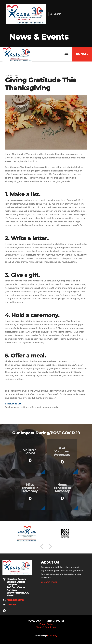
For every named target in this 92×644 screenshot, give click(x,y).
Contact (11, 605)
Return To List (14, 404)
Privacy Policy (46, 624)
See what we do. (49, 582)
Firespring (52, 636)
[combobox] (67, 14)
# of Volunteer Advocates (62, 451)
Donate (82, 54)
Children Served (30, 451)
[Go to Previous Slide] (42, 547)
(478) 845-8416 (15, 600)
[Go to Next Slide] (50, 547)
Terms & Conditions (46, 627)
